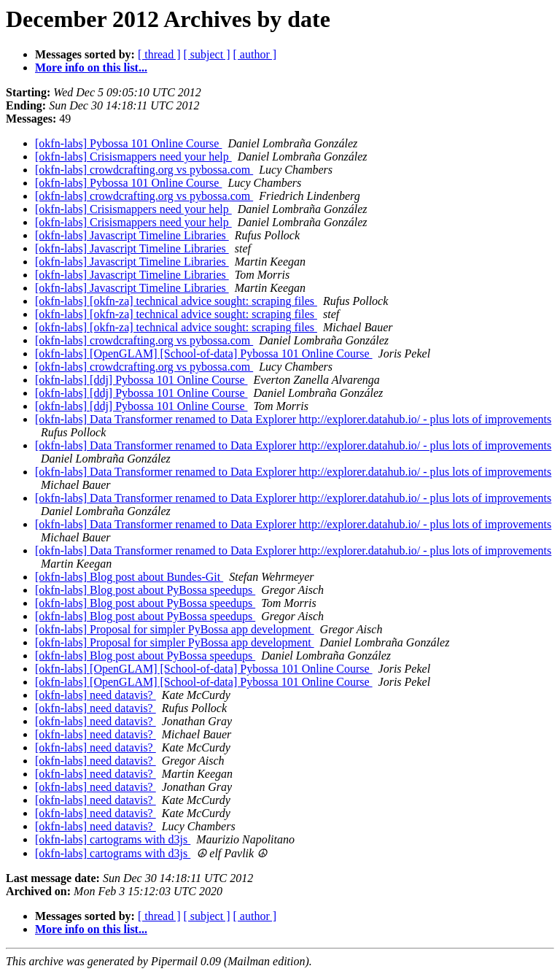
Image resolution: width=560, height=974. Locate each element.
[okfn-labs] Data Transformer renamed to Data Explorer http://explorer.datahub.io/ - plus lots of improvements (293, 419)
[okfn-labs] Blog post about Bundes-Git (129, 577)
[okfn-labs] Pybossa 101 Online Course (128, 143)
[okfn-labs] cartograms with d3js (113, 839)
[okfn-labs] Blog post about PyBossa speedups (145, 590)
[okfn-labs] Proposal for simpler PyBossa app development (175, 629)
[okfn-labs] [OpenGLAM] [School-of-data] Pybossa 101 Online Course (204, 353)
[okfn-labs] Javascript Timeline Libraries (132, 235)
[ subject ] (207, 54)
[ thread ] (159, 54)
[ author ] (255, 54)
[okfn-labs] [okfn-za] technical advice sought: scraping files (176, 301)
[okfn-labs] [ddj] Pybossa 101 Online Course (141, 380)
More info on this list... (91, 67)
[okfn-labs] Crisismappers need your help (133, 156)
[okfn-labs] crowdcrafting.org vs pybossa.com (144, 170)
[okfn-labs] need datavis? (96, 695)
